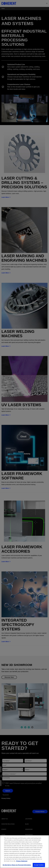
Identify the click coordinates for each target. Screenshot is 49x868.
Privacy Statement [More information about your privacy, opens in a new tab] (22, 863)
